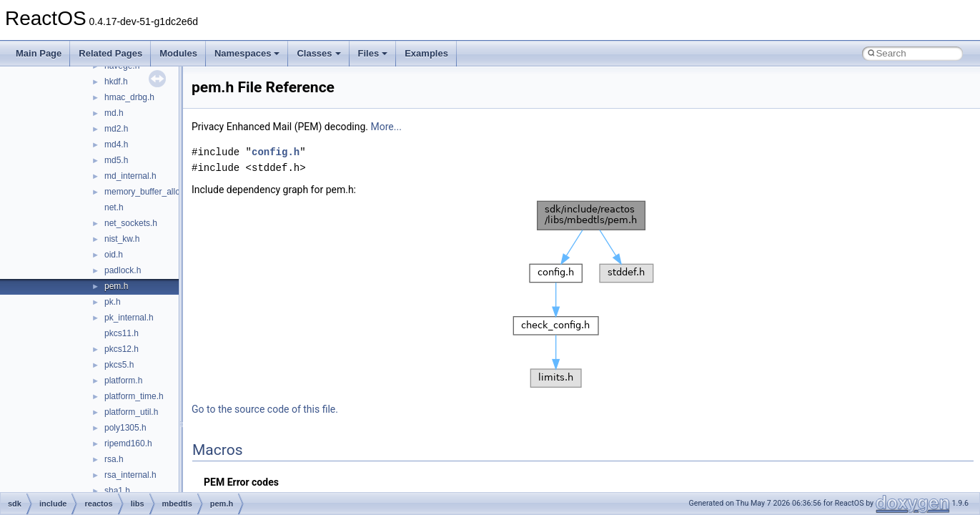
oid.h (114, 255)
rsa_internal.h (130, 475)
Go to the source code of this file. (265, 409)
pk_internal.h (129, 318)
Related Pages (110, 53)
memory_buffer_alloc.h (148, 192)
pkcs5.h (119, 365)
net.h (114, 207)
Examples (426, 53)
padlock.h (123, 270)
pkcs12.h (122, 349)
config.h (276, 152)
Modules (178, 53)
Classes (318, 53)
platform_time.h (134, 396)
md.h (114, 113)
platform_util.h (131, 412)
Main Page (39, 53)
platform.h (123, 381)
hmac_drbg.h (129, 97)
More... (386, 127)
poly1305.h (125, 428)
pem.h (116, 286)
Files (373, 53)
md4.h (116, 144)
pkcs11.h (122, 333)
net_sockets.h (131, 223)
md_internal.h (130, 176)
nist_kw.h (122, 239)
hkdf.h (116, 82)
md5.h (116, 160)
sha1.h (117, 491)
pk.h (113, 302)
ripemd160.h (128, 443)
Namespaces (247, 53)
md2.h (116, 129)
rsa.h (114, 459)
